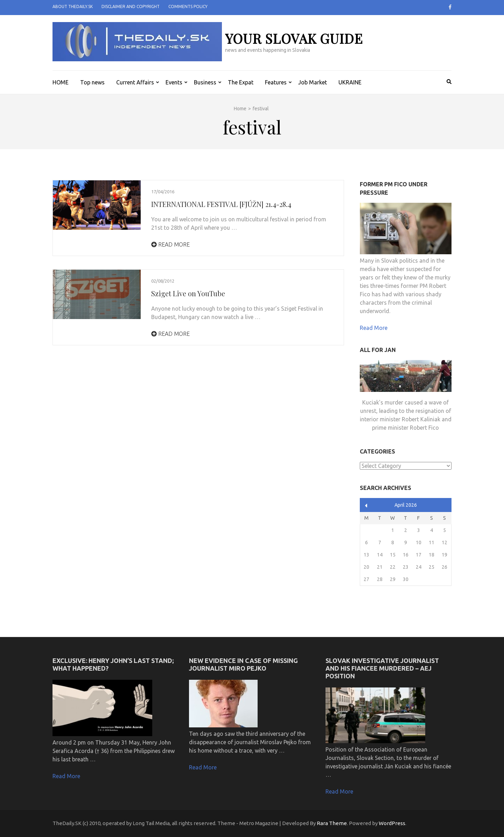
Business (205, 82)
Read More (170, 244)
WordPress (392, 823)
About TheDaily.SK (73, 6)
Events (174, 82)
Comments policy (188, 6)
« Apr (366, 506)
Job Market (313, 82)
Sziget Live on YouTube (188, 293)
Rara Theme (332, 823)
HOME (61, 82)
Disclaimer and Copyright (131, 6)
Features (276, 82)
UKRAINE (350, 82)
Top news (92, 82)
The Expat (241, 82)
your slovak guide (294, 38)
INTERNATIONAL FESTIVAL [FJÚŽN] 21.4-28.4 (221, 204)
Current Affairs (135, 82)
